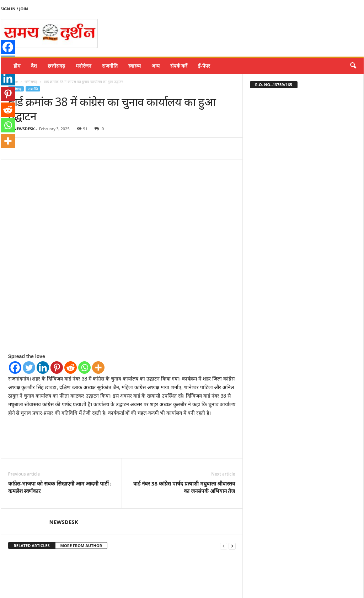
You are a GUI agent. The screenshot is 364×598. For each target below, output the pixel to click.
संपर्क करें (179, 66)
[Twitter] (29, 323)
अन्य (156, 66)
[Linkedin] (43, 323)
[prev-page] (224, 501)
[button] (353, 66)
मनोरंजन (84, 66)
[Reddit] (71, 323)
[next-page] (232, 501)
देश (34, 66)
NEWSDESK (24, 129)
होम (17, 66)
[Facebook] (15, 323)
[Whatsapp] (84, 323)
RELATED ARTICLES (32, 501)
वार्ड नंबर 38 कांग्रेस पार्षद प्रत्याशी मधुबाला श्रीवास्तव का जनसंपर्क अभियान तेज (184, 443)
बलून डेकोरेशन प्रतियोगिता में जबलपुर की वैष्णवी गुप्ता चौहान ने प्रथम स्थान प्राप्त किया (42, 576)
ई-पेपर (204, 66)
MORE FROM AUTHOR (81, 501)
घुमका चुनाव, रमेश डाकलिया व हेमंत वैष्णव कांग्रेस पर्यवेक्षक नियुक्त (200, 573)
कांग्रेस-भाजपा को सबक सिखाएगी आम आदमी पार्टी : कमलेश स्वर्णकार (60, 443)
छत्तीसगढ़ (56, 66)
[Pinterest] (57, 323)
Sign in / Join (14, 9)
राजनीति (110, 66)
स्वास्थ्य (135, 66)
